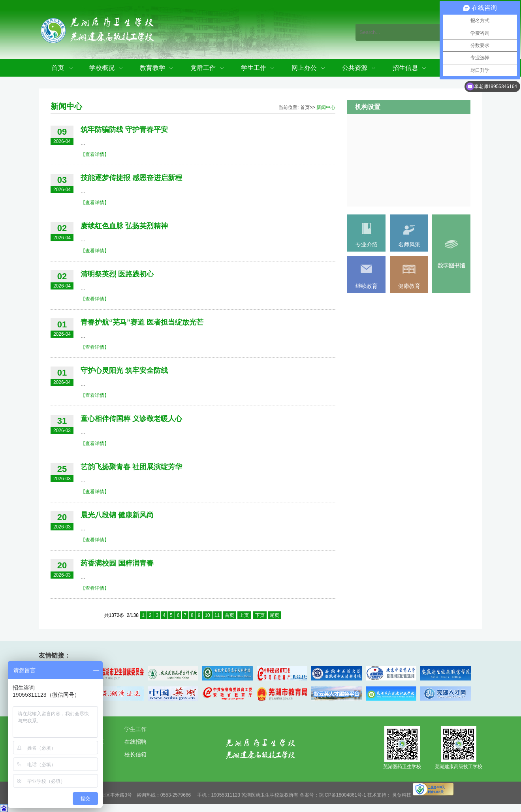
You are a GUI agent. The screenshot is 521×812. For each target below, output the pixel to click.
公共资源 (355, 68)
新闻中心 (326, 107)
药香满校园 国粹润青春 (117, 563)
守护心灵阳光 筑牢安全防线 (124, 370)
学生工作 (254, 68)
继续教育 (367, 286)
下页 (260, 615)
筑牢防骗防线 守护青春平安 (124, 130)
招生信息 (405, 68)
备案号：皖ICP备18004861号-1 (333, 795)
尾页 (275, 615)
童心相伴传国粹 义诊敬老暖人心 (131, 419)
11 (217, 615)
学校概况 (102, 68)
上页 (244, 615)
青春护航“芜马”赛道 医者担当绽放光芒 (142, 322)
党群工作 (203, 68)
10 (207, 615)
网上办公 (304, 68)
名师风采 (409, 244)
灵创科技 (402, 795)
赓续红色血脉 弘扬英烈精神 (124, 226)
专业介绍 (367, 244)
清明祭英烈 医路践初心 (117, 274)
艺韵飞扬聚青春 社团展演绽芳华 (131, 467)
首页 (58, 68)
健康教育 (409, 286)
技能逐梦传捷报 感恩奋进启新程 (131, 178)
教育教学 (152, 68)
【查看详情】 (95, 154)
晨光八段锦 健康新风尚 (117, 515)
